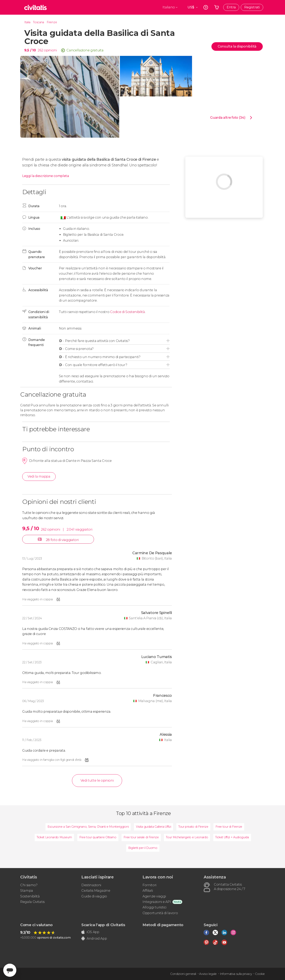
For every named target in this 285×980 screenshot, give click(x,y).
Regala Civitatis (32, 902)
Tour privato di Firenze (193, 827)
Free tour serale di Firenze (141, 837)
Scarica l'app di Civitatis (103, 925)
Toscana (39, 22)
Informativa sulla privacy (236, 974)
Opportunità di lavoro (160, 913)
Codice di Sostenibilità (128, 312)
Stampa (27, 891)
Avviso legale (208, 974)
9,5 (30, 50)
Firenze (52, 22)
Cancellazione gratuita (85, 50)
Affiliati (148, 891)
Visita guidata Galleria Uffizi (154, 827)
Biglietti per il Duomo (143, 848)
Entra (231, 7)
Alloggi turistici (154, 907)
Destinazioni (91, 885)
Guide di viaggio (94, 896)
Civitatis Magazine (96, 891)
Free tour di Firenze (229, 827)
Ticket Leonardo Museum (54, 837)
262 (40, 50)
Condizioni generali (183, 974)
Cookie (260, 974)
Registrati (252, 7)
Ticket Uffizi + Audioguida (232, 837)
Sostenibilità (30, 896)
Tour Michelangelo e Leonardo (187, 837)
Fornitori (149, 885)
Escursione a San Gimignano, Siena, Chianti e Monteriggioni (88, 827)
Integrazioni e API (157, 902)
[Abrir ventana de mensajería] (10, 970)
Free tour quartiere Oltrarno (98, 837)
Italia (27, 22)
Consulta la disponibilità (237, 46)
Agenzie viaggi (154, 896)
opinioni (50, 50)
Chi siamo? (29, 885)
